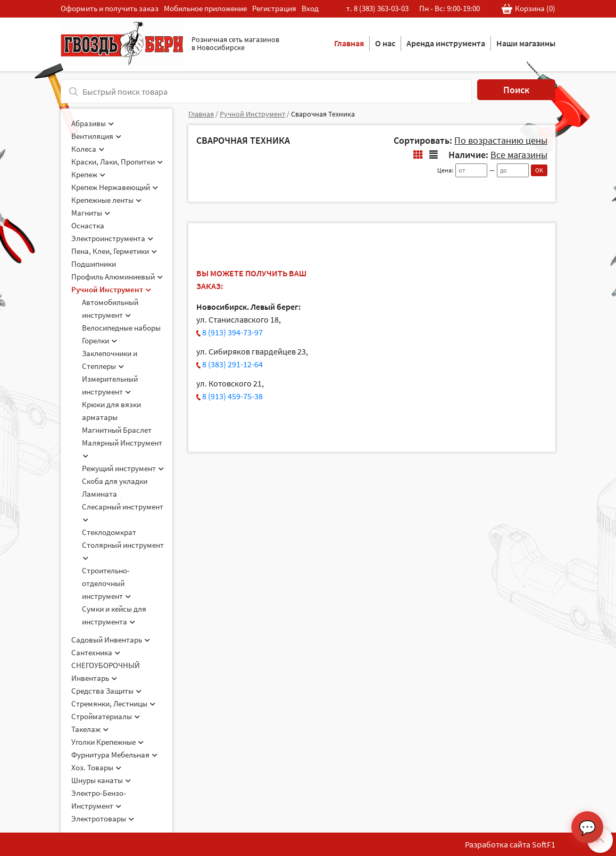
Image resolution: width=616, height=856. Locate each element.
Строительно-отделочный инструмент (106, 583)
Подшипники (94, 264)
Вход (310, 8)
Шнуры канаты (101, 780)
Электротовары (103, 818)
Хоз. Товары (96, 767)
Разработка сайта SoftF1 (510, 844)
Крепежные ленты (106, 200)
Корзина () (528, 9)
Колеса (88, 149)
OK (539, 170)
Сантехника (96, 652)
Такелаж (90, 729)
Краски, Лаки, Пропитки (117, 162)
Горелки (99, 340)
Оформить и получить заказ (110, 8)
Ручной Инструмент (111, 289)
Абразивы (93, 123)
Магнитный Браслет (117, 430)
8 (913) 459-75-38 (232, 396)
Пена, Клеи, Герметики (114, 251)
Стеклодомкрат (109, 532)
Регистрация (274, 8)
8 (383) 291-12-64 (232, 364)
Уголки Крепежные (107, 742)
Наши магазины (526, 43)
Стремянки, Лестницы (113, 703)
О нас (385, 43)
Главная (349, 43)
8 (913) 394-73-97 (232, 332)
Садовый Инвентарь (111, 640)
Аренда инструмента (446, 43)
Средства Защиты (106, 691)
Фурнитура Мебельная (114, 755)
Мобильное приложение (205, 8)
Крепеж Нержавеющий (115, 187)
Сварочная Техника (323, 114)
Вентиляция (96, 136)
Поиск (516, 90)
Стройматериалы (106, 716)
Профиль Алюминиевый (117, 277)
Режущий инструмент (123, 468)
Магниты (91, 213)
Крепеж (88, 174)
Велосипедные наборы (121, 328)
